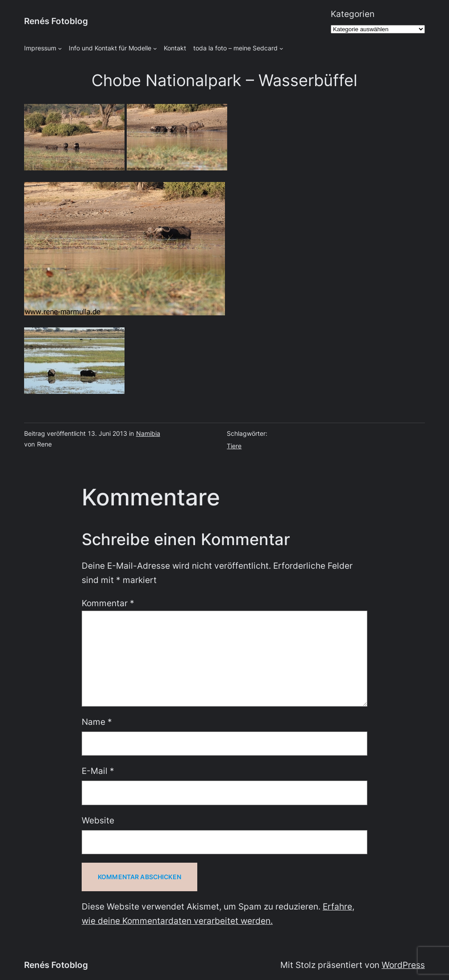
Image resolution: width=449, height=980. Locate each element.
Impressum (40, 48)
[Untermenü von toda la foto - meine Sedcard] (281, 48)
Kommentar (108, 603)
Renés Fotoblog (56, 21)
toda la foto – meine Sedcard (235, 48)
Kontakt (175, 48)
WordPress (403, 965)
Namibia (148, 433)
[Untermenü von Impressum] (60, 48)
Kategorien (353, 14)
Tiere (234, 446)
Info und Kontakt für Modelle (110, 48)
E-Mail (98, 771)
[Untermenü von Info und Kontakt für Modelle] (155, 48)
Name (97, 722)
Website (98, 821)
